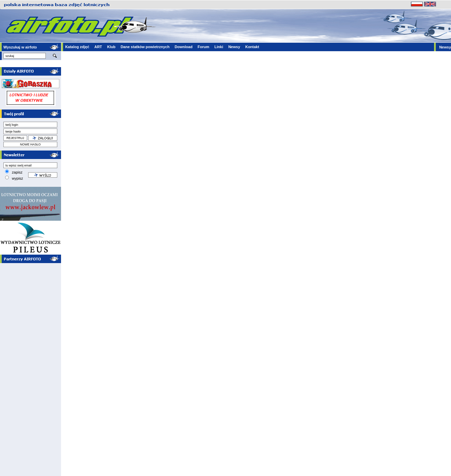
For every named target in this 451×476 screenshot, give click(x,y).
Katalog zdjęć (77, 47)
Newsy (234, 47)
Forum (203, 47)
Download (184, 47)
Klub (111, 47)
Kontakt (252, 47)
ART (98, 47)
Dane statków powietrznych (145, 47)
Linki (219, 47)
